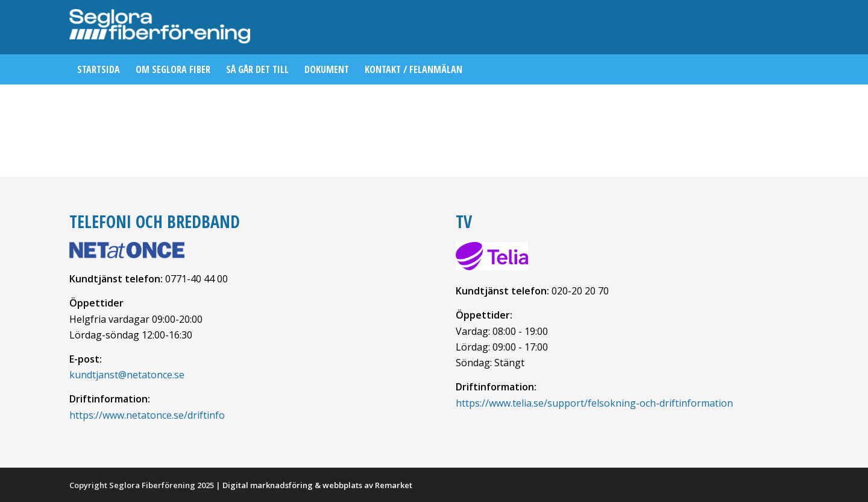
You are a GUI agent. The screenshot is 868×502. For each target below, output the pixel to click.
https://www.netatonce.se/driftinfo (147, 415)
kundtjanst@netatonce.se (127, 375)
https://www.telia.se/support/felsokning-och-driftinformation (594, 403)
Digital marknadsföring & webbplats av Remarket (317, 485)
